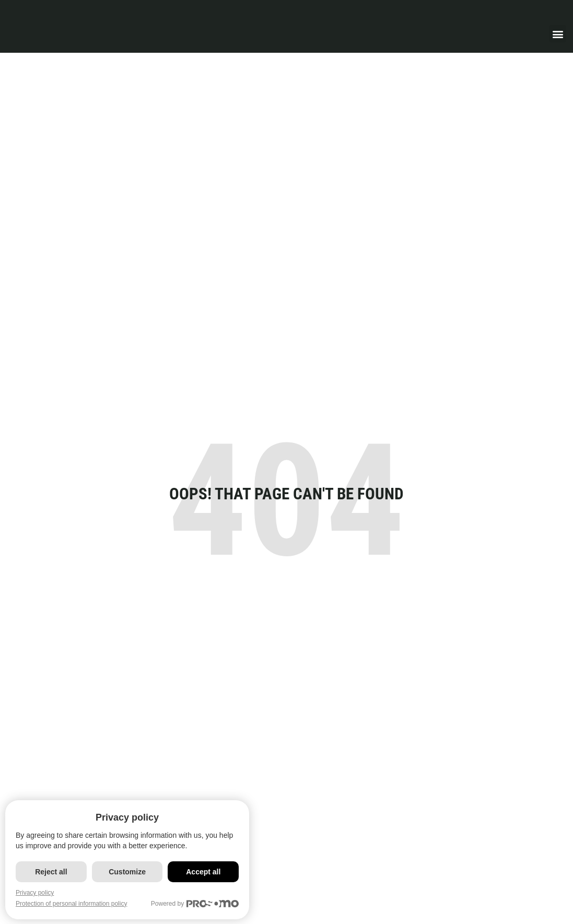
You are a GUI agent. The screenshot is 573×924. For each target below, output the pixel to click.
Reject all (51, 872)
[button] (558, 34)
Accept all (207, 872)
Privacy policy (35, 893)
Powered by (199, 904)
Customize (129, 872)
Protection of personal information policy (71, 904)
